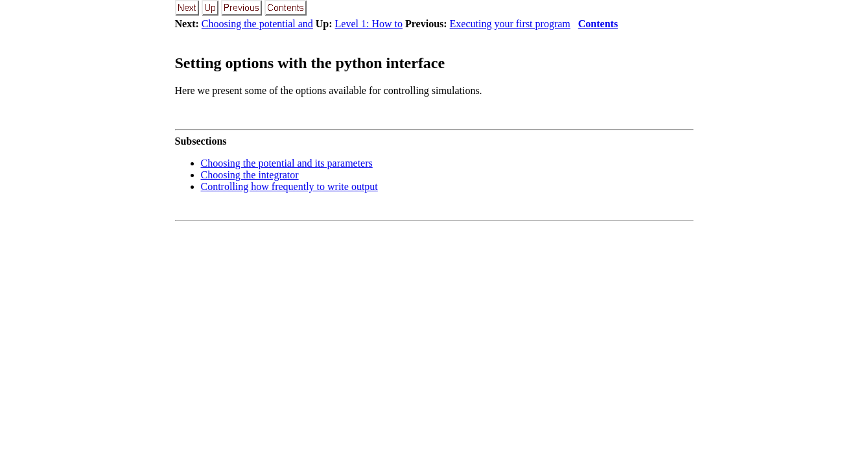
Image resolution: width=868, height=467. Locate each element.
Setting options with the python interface (310, 63)
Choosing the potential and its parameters (287, 163)
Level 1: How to (369, 24)
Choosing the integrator (250, 175)
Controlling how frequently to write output (289, 186)
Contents (598, 24)
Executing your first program (510, 24)
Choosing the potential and (257, 24)
